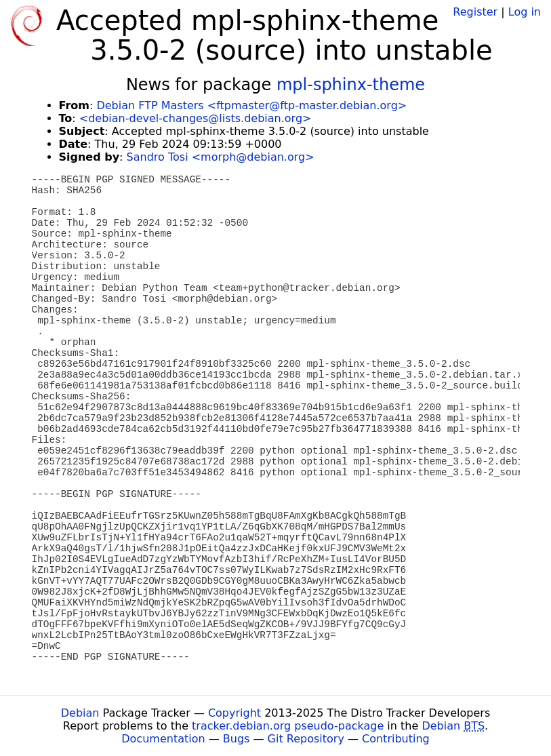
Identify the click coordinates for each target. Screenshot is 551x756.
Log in (525, 12)
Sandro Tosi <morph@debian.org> (221, 157)
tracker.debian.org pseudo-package (288, 726)
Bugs (237, 739)
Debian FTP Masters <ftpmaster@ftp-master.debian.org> (251, 105)
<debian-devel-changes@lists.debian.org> (196, 118)
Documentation (163, 739)
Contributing (396, 739)
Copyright (234, 713)
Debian (80, 713)
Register (475, 12)
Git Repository (306, 739)
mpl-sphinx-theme (351, 85)
